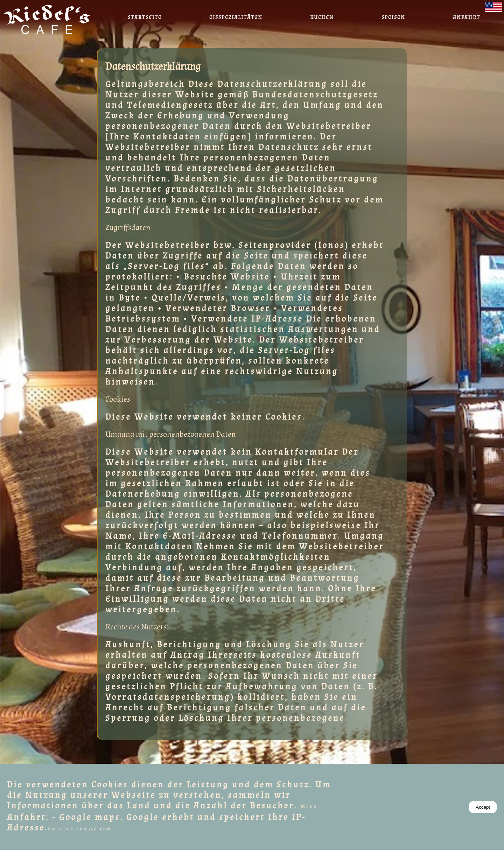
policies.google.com (80, 829)
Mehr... (313, 807)
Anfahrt (467, 17)
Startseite (145, 17)
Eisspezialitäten (236, 17)
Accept (483, 807)
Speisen (393, 17)
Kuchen (322, 17)
